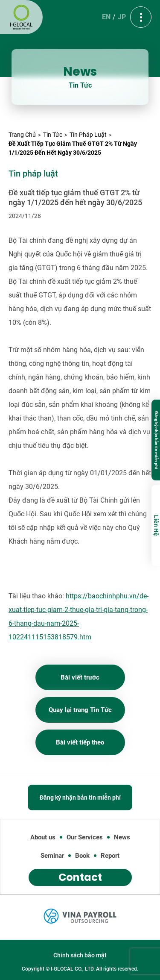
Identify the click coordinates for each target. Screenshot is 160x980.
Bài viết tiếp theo (80, 742)
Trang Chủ (22, 135)
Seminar (52, 856)
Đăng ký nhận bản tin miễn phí (156, 440)
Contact (80, 877)
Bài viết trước (80, 677)
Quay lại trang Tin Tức (80, 710)
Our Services (85, 837)
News (122, 837)
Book (82, 856)
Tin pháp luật (88, 135)
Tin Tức (53, 135)
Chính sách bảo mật (80, 955)
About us (43, 837)
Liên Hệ (156, 525)
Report (110, 856)
